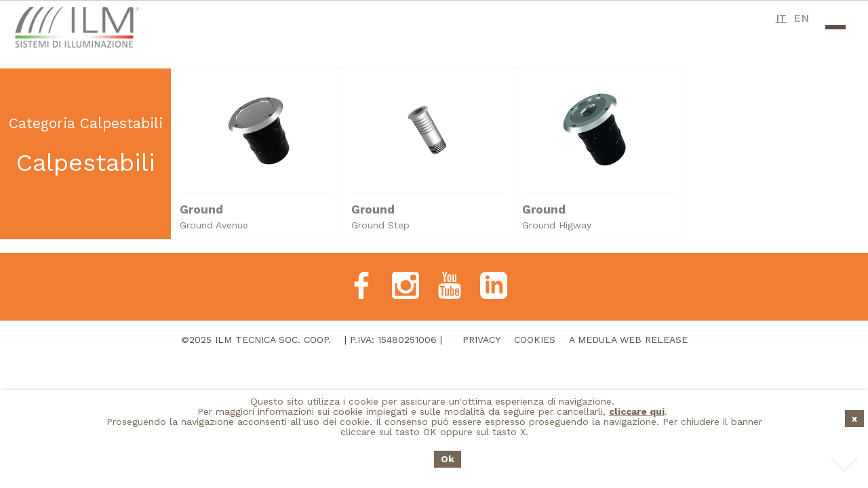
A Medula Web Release (628, 340)
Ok (448, 459)
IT (781, 18)
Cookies (535, 340)
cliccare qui (637, 411)
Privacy (481, 340)
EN (801, 18)
